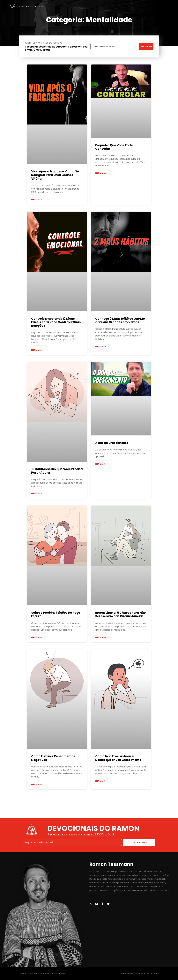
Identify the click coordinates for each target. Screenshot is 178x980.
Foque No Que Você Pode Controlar (114, 147)
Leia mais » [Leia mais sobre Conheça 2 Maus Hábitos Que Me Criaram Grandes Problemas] (101, 347)
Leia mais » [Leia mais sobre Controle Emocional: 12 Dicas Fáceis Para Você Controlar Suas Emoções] (37, 350)
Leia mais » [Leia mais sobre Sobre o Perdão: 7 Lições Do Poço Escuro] (37, 637)
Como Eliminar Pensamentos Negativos (53, 758)
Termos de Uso (127, 974)
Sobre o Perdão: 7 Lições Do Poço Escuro (56, 614)
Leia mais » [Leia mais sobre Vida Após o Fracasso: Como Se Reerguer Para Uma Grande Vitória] (37, 200)
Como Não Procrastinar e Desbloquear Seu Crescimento (118, 758)
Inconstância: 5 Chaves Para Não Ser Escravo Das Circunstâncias (121, 614)
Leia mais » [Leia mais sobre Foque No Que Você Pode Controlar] (101, 173)
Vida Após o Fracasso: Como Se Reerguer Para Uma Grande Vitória (55, 175)
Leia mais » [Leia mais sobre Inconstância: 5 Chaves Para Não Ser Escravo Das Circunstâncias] (101, 637)
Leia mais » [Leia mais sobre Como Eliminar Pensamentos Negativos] (37, 784)
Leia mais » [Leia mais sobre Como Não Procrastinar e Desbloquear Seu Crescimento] (101, 781)
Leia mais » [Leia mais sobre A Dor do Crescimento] (101, 464)
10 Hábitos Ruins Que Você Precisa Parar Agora (57, 471)
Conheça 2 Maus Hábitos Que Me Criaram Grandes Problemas (120, 320)
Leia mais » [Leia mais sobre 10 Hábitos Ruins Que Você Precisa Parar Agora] (37, 494)
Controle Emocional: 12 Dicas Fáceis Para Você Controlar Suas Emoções (56, 322)
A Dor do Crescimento (112, 443)
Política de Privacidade (147, 974)
